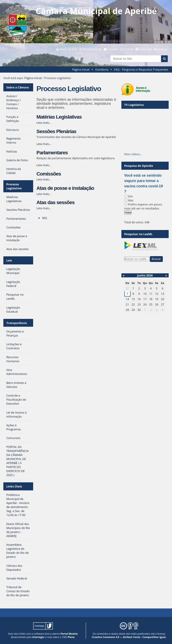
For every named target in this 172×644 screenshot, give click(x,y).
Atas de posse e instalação (65, 188)
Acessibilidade (92, 49)
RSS (45, 218)
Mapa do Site (68, 49)
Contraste (145, 49)
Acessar (163, 49)
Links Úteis (14, 486)
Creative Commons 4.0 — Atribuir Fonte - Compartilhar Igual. (129, 637)
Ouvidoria (102, 69)
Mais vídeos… (133, 154)
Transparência (17, 323)
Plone (71, 637)
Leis (9, 260)
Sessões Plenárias (56, 131)
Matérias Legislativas (59, 117)
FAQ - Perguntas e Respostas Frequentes (141, 69)
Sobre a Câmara (18, 87)
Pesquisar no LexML (139, 234)
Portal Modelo (69, 634)
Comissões (49, 174)
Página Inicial (81, 69)
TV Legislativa (134, 105)
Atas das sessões (56, 202)
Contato (113, 49)
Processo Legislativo (14, 186)
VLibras (129, 49)
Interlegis (38, 637)
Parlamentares (52, 153)
